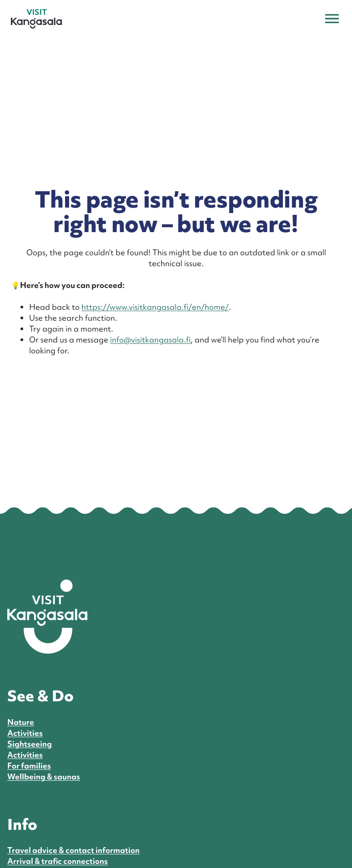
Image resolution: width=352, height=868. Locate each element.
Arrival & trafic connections (58, 861)
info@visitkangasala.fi (150, 340)
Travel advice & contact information (73, 850)
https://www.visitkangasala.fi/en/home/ (155, 307)
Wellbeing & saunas (44, 776)
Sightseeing (30, 744)
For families (29, 766)
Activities (25, 733)
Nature (21, 722)
